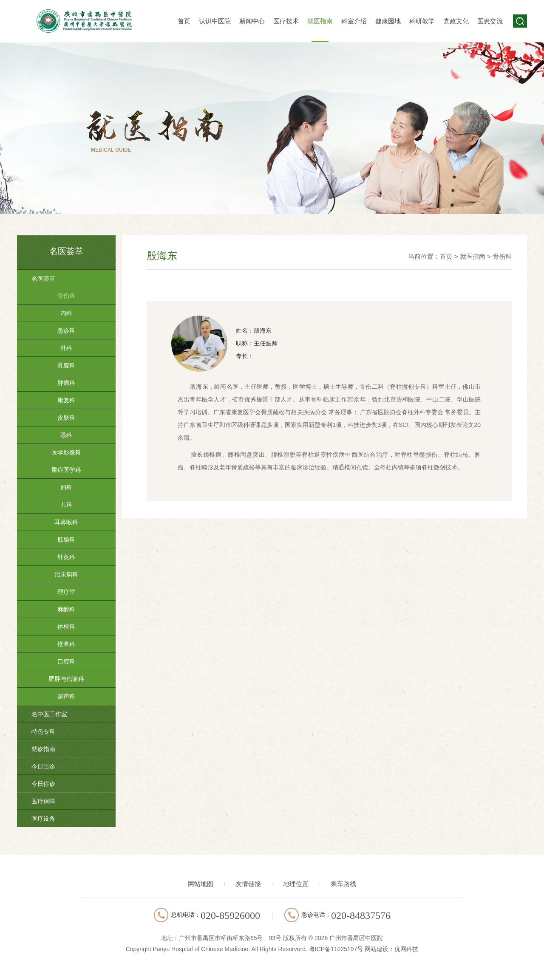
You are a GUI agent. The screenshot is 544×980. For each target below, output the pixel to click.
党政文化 (456, 21)
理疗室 (66, 592)
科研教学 (422, 21)
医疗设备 (43, 819)
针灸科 (66, 557)
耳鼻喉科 (66, 522)
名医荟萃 (43, 279)
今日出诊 (43, 766)
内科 (66, 313)
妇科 (66, 487)
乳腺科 (66, 365)
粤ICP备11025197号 (336, 949)
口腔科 (66, 661)
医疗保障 (43, 801)
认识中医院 (215, 21)
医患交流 (490, 21)
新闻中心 (252, 21)
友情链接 (248, 884)
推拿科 (66, 644)
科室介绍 (354, 21)
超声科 (66, 696)
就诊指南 (43, 749)
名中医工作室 (49, 714)
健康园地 (388, 21)
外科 (66, 348)
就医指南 (320, 21)
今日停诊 (43, 784)
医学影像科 (66, 452)
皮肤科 (66, 418)
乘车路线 (343, 884)
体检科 (66, 627)
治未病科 (66, 574)
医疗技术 (286, 21)
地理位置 (296, 884)
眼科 (66, 435)
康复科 (66, 400)
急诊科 (66, 330)
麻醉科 (66, 609)
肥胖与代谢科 (66, 679)
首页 (184, 21)
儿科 (66, 505)
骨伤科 (66, 296)
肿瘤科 (66, 383)
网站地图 (201, 884)
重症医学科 (66, 470)
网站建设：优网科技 (391, 949)
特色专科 (43, 731)
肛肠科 (66, 539)
